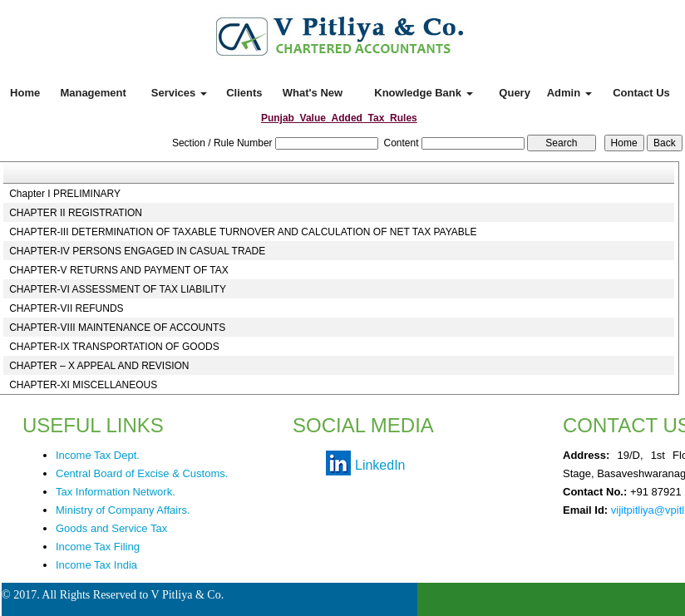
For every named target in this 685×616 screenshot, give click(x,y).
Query (515, 93)
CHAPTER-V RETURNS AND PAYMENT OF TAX (119, 270)
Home (25, 93)
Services (179, 93)
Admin (569, 93)
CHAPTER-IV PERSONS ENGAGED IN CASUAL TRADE (137, 251)
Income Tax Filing (98, 547)
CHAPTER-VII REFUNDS (66, 308)
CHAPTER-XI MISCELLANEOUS (83, 385)
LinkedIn (380, 465)
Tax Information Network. (116, 492)
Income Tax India (96, 565)
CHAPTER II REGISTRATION (76, 213)
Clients (244, 93)
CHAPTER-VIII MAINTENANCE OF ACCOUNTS (117, 328)
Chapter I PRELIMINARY (65, 194)
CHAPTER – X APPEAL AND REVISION (99, 366)
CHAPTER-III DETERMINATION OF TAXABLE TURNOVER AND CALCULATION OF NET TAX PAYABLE (243, 232)
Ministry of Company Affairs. (123, 510)
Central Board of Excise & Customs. (142, 473)
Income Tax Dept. (98, 455)
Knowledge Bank (423, 93)
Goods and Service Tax (111, 528)
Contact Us (641, 93)
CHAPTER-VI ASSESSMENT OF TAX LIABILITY (118, 289)
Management (93, 93)
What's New (313, 93)
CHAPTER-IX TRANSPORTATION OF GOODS (114, 347)
